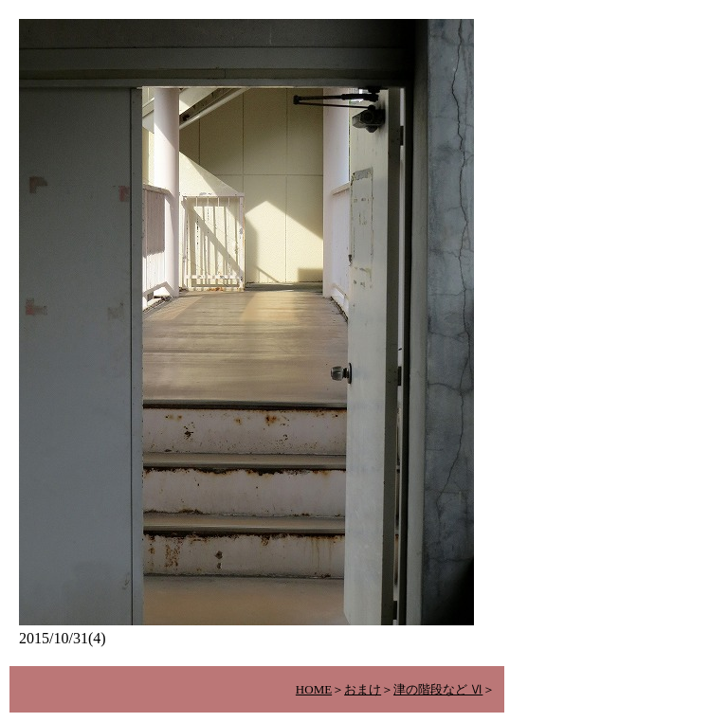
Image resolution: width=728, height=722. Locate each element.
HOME (314, 689)
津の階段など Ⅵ (438, 689)
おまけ (363, 689)
